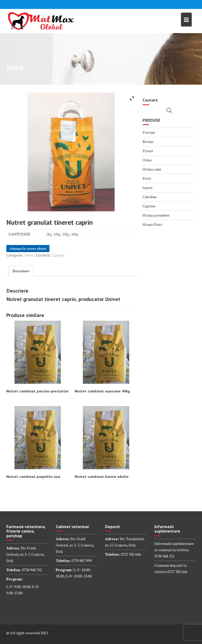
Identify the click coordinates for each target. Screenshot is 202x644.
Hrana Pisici (152, 224)
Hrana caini (152, 169)
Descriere (21, 271)
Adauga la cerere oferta (28, 249)
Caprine (58, 255)
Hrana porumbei (156, 215)
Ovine (147, 160)
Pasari (148, 151)
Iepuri (147, 188)
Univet (30, 255)
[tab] (21, 271)
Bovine (148, 142)
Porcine (149, 132)
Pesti (147, 178)
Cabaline (150, 197)
